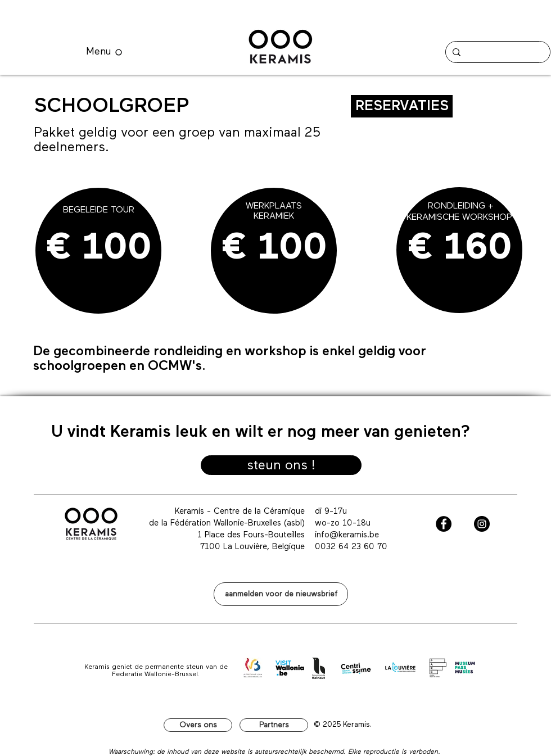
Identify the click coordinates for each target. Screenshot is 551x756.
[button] (281, 594)
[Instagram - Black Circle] (482, 524)
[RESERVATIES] (402, 106)
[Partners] (274, 725)
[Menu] (104, 52)
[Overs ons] (198, 725)
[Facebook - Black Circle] (444, 524)
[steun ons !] (281, 465)
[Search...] (497, 52)
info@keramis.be (347, 535)
